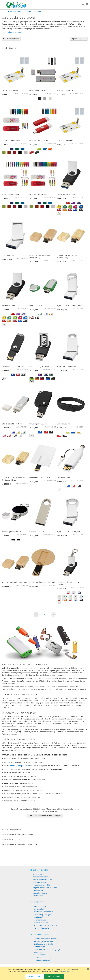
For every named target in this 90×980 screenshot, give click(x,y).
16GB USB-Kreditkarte (10, 90)
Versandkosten (39, 947)
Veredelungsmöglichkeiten (19, 766)
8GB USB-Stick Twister (38, 195)
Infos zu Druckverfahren (42, 879)
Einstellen (35, 976)
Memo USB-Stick (36, 306)
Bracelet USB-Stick (64, 424)
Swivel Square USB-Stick (39, 424)
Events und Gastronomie (43, 912)
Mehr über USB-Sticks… (13, 32)
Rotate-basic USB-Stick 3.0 (67, 195)
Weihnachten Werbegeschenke (46, 925)
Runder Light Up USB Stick (12, 532)
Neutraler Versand (40, 893)
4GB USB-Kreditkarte (65, 90)
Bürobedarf (38, 917)
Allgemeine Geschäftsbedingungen (47, 949)
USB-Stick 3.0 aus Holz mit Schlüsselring (40, 256)
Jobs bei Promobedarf (42, 960)
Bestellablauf (38, 874)
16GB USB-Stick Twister (11, 141)
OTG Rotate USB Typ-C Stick (13, 424)
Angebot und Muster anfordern (45, 888)
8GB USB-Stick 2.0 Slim (38, 90)
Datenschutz (38, 952)
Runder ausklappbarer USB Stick (42, 582)
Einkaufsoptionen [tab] (12, 39)
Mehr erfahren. (68, 972)
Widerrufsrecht (39, 955)
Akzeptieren (54, 976)
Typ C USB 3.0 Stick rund (67, 367)
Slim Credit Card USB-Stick (40, 478)
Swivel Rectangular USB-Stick (13, 367)
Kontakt (28, 12)
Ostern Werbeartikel (41, 923)
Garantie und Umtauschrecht (45, 939)
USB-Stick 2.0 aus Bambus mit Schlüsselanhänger (13, 479)
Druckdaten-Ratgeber (41, 882)
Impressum (38, 957)
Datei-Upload (38, 896)
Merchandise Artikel (41, 928)
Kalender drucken (41, 920)
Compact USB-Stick (37, 532)
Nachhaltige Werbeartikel (44, 941)
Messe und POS (40, 906)
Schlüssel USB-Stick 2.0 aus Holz (14, 582)
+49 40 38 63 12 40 (14, 12)
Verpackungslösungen (42, 914)
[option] (39, 99)
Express (38, 12)
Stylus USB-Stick (63, 478)
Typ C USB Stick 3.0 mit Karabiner (70, 306)
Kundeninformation (40, 877)
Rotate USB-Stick (8, 306)
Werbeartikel (39, 909)
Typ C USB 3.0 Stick (9, 255)
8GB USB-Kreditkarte (65, 141)
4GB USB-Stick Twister (10, 195)
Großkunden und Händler (44, 944)
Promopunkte (38, 890)
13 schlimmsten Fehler (42, 885)
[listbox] (43, 99)
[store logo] (16, 5)
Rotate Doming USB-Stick (39, 367)
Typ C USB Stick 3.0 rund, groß (69, 532)
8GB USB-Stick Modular (38, 141)
